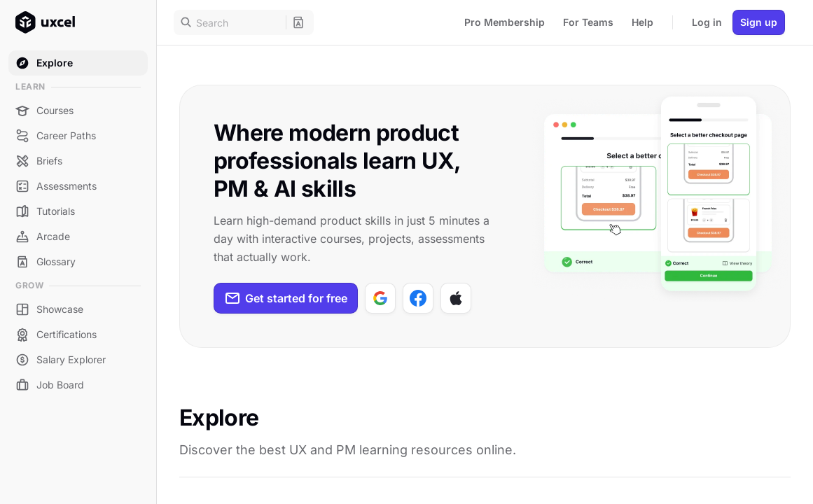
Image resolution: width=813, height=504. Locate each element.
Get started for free (286, 298)
